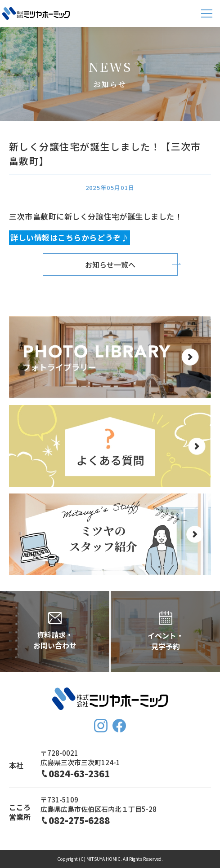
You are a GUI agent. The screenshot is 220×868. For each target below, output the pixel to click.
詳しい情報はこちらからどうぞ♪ (70, 238)
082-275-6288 (79, 820)
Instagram (101, 726)
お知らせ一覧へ (110, 264)
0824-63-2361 (79, 773)
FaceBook (119, 726)
